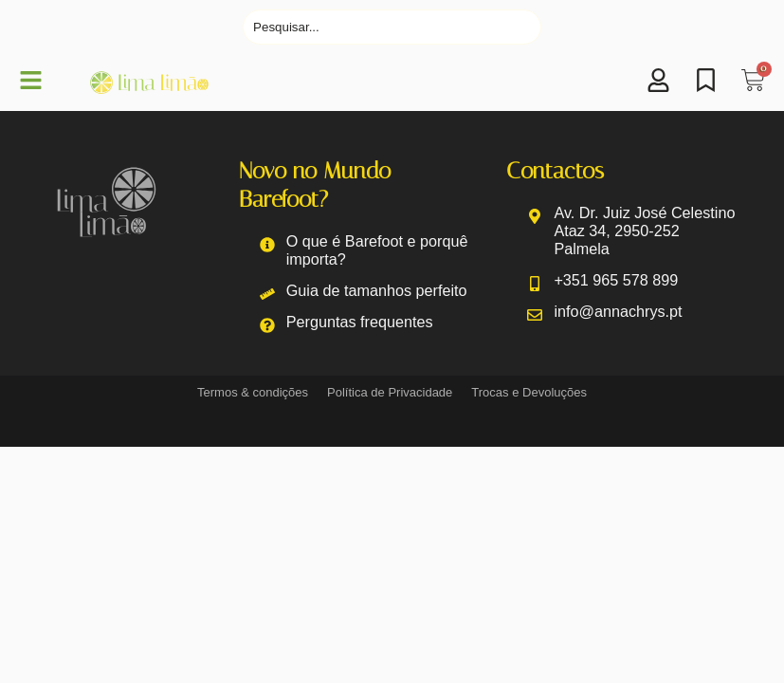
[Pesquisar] (392, 27)
